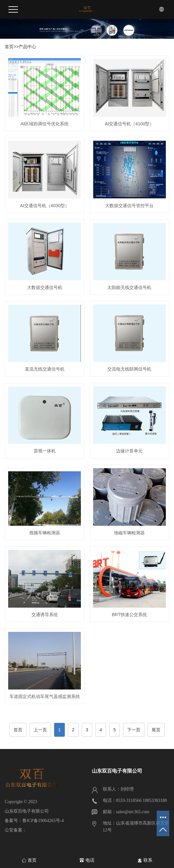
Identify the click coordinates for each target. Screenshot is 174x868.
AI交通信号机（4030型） (45, 206)
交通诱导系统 (45, 615)
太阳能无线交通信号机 (129, 287)
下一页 (134, 730)
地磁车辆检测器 (129, 533)
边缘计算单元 (129, 451)
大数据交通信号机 (45, 287)
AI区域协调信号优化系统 (45, 124)
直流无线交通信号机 (45, 369)
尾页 (156, 730)
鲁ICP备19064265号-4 (43, 821)
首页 (9, 47)
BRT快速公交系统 (129, 615)
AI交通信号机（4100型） (129, 124)
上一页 (40, 730)
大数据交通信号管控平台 (129, 206)
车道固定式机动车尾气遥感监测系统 (45, 696)
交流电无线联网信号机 (129, 369)
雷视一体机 (45, 451)
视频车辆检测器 (45, 533)
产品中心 (27, 47)
